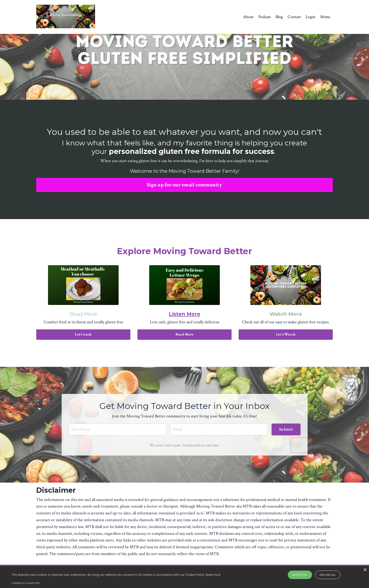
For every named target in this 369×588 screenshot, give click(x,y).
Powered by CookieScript (26, 583)
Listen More (184, 314)
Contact (294, 17)
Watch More (286, 314)
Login (311, 17)
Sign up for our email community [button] (184, 185)
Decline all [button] (328, 575)
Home (325, 17)
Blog (279, 17)
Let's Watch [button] (286, 334)
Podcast (265, 17)
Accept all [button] (300, 575)
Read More (83, 314)
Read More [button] (184, 334)
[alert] (184, 577)
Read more (213, 575)
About (248, 17)
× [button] (365, 570)
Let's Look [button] (83, 334)
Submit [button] (286, 429)
